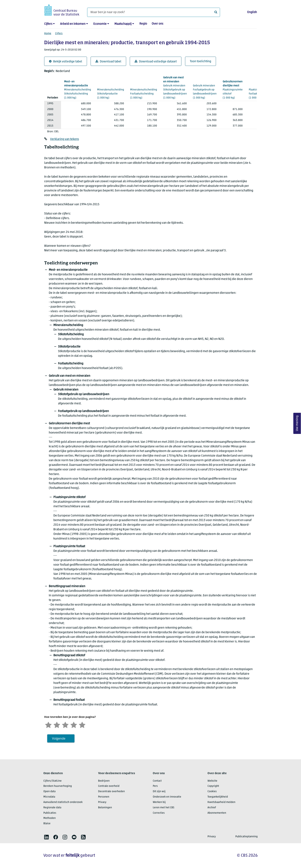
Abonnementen (217, 813)
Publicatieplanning (246, 837)
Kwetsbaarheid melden (221, 802)
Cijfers (48, 24)
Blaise (47, 824)
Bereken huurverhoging (58, 786)
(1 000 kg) (78, 89)
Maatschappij (123, 24)
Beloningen (105, 808)
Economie (100, 24)
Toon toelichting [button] (201, 61)
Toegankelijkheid (218, 797)
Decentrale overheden (111, 791)
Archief (212, 808)
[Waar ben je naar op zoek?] (154, 12)
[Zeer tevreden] (82, 724)
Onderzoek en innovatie (167, 797)
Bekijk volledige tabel (66, 62)
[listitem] (46, 837)
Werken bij (159, 802)
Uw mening (297, 423)
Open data (49, 791)
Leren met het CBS (164, 808)
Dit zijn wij (159, 791)
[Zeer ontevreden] (48, 724)
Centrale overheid (109, 786)
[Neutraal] (65, 724)
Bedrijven (104, 781)
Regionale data (52, 808)
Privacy (102, 802)
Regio (143, 24)
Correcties (159, 813)
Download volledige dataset (156, 62)
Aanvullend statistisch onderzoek (63, 802)
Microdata (49, 797)
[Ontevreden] (57, 724)
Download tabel (108, 62)
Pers (155, 786)
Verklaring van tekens (64, 139)
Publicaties (50, 813)
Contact (157, 781)
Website (212, 781)
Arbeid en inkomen (73, 24)
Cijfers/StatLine (53, 781)
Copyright (213, 786)
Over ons (157, 24)
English (252, 12)
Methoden (50, 818)
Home (48, 34)
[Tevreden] (74, 724)
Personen (104, 797)
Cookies (212, 791)
